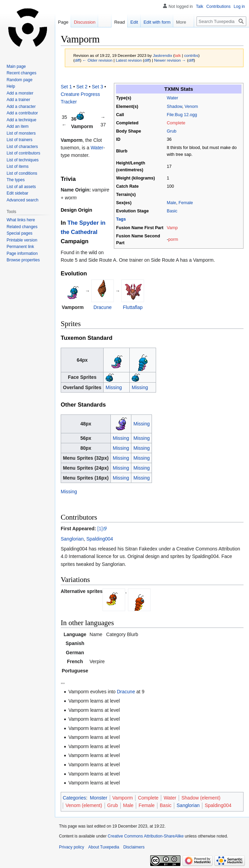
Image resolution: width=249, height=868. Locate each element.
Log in (239, 7)
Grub (171, 131)
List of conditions (22, 173)
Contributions (219, 7)
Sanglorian (72, 539)
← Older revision (97, 60)
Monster (99, 798)
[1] (100, 529)
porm (173, 239)
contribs (191, 55)
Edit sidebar (17, 193)
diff (77, 60)
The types (16, 180)
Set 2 (82, 87)
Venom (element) (84, 805)
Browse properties (23, 260)
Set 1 (66, 87)
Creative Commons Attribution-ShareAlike (146, 836)
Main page (16, 66)
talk (178, 55)
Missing (114, 387)
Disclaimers (134, 847)
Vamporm (123, 798)
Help (11, 86)
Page (63, 22)
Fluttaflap (133, 307)
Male (171, 203)
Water (172, 98)
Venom (191, 107)
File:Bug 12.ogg (182, 115)
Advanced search (22, 200)
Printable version (22, 240)
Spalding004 (100, 539)
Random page (19, 80)
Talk (199, 7)
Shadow (174, 107)
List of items (17, 166)
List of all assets (21, 187)
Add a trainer (18, 100)
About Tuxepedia (104, 847)
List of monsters (21, 133)
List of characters (22, 147)
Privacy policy (72, 847)
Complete (176, 123)
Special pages (19, 233)
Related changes (22, 227)
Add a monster (20, 93)
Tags (121, 219)
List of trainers (19, 140)
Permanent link (20, 247)
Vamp (172, 228)
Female (186, 203)
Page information (22, 253)
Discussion (85, 22)
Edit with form (153, 22)
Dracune (103, 307)
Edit (130, 22)
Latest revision (129, 60)
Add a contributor (22, 113)
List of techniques (22, 160)
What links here (21, 220)
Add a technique (21, 120)
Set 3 (98, 87)
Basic (172, 211)
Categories (74, 798)
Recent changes (21, 73)
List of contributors (23, 153)
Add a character (21, 107)
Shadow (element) (201, 798)
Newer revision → (170, 60)
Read (116, 22)
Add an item (17, 126)
